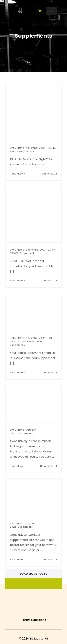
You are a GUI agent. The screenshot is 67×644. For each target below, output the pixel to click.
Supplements (27, 151)
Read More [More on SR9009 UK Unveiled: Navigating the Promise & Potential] (16, 281)
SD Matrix (18, 148)
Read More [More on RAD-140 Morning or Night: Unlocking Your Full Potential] (16, 174)
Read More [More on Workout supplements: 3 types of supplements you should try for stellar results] (16, 559)
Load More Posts (33, 574)
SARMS (14, 151)
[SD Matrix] (12, 7)
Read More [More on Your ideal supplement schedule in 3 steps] (16, 372)
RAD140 (51, 148)
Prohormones (35, 342)
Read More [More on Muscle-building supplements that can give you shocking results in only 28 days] (16, 466)
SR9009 (14, 253)
